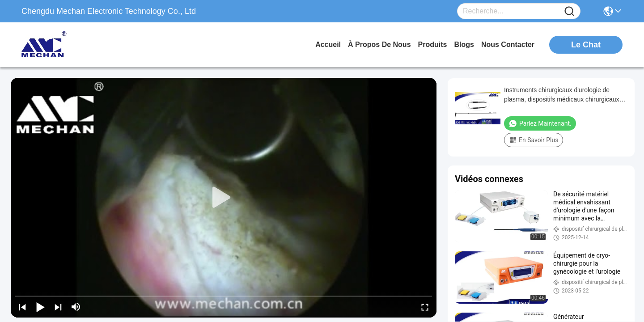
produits (433, 44)
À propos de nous (379, 44)
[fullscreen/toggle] (425, 307)
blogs (464, 44)
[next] (58, 307)
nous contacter (508, 44)
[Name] (569, 11)
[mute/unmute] (76, 307)
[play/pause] (40, 307)
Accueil (328, 44)
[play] (224, 198)
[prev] (22, 307)
